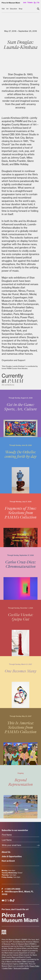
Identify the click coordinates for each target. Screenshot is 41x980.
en (35, 3)
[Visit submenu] (3, 9)
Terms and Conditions (21, 968)
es (38, 3)
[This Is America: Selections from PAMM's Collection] (20, 736)
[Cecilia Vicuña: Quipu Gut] (20, 628)
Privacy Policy (34, 966)
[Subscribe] (38, 845)
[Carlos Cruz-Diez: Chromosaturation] (20, 573)
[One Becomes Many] (20, 682)
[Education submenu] (14, 9)
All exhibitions (8, 385)
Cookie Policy (7, 968)
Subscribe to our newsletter (15, 830)
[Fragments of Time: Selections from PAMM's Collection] (20, 520)
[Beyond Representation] (20, 792)
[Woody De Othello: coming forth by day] (20, 465)
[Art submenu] (7, 9)
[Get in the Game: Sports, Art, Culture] (20, 413)
